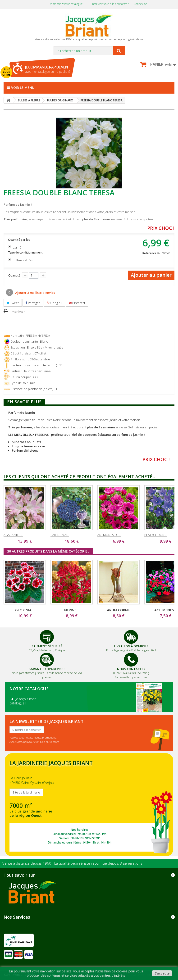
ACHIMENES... (165, 610)
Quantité (14, 275)
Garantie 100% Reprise (47, 669)
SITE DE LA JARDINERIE (89, 805)
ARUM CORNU (119, 610)
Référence (149, 253)
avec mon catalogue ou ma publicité (48, 69)
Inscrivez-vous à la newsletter (110, 4)
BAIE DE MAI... (60, 535)
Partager (33, 303)
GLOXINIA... (25, 610)
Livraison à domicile (131, 646)
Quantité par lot (19, 240)
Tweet (13, 303)
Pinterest (77, 303)
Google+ (54, 303)
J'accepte (162, 973)
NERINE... (72, 610)
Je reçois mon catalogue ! (23, 701)
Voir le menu (21, 88)
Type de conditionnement (26, 252)
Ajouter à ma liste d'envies (35, 293)
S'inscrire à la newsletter (27, 730)
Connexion (140, 4)
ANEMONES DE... (109, 535)
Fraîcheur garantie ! (144, 650)
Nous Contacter (131, 669)
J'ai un (6, 72)
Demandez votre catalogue (66, 4)
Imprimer (18, 312)
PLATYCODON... (155, 535)
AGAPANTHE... (13, 535)
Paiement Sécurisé (47, 646)
